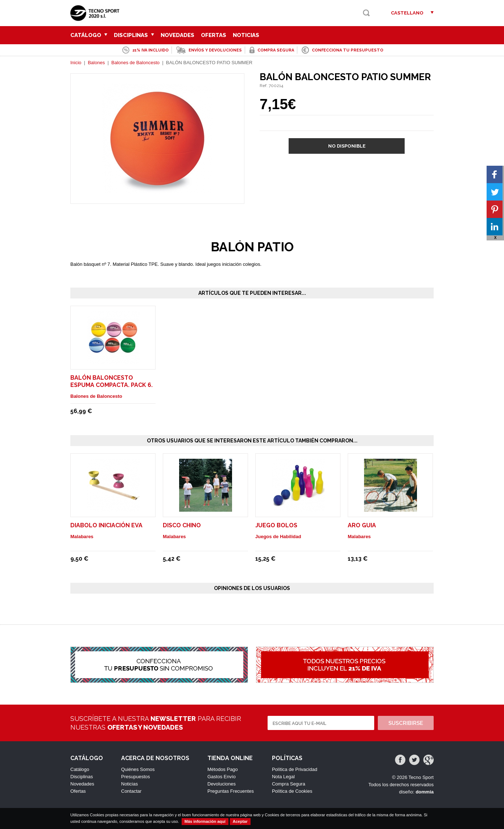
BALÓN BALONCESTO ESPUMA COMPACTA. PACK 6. (111, 381)
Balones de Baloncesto (135, 63)
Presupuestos (136, 777)
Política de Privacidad (295, 769)
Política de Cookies (292, 791)
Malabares (82, 537)
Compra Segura (289, 784)
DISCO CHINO (182, 525)
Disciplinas (134, 35)
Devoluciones (222, 784)
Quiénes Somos (138, 769)
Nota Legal (283, 777)
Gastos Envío (222, 777)
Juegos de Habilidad (278, 537)
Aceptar (240, 821)
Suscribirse (406, 723)
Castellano (407, 13)
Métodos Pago (223, 769)
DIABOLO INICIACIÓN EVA (106, 525)
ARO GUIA (362, 525)
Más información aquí (205, 821)
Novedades (177, 35)
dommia (425, 792)
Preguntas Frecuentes (231, 791)
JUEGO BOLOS (276, 525)
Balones (96, 63)
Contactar (131, 791)
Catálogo (89, 35)
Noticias (246, 35)
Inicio (76, 63)
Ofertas (214, 35)
